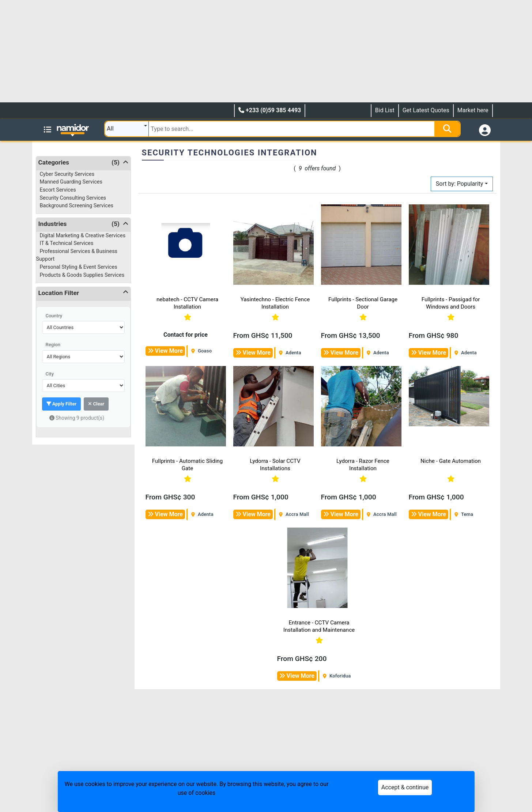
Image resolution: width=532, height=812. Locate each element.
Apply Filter (62, 404)
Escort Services (58, 190)
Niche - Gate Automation (451, 461)
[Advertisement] (219, 51)
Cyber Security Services (67, 174)
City (50, 374)
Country (54, 316)
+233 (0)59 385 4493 (270, 110)
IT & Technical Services (67, 243)
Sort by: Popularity (460, 184)
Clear (96, 404)
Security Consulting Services (73, 198)
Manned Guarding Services (71, 182)
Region (53, 345)
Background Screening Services (77, 206)
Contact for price (186, 335)
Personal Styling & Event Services (79, 267)
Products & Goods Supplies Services (82, 275)
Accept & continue (405, 787)
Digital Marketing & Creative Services (83, 236)
